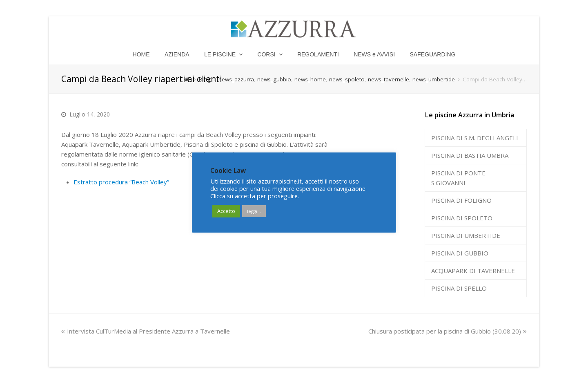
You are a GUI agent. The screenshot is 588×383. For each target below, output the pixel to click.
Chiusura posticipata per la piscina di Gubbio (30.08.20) (448, 331)
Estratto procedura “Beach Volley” (121, 182)
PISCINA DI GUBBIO (460, 253)
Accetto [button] (226, 211)
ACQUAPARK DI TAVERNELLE (473, 271)
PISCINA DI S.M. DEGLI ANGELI (475, 138)
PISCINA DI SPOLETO (462, 218)
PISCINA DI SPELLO (459, 288)
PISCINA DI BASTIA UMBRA (470, 155)
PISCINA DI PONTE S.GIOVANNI (458, 178)
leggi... (254, 211)
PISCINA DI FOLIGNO (461, 200)
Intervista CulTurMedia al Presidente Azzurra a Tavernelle (146, 331)
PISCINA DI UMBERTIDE (466, 235)
